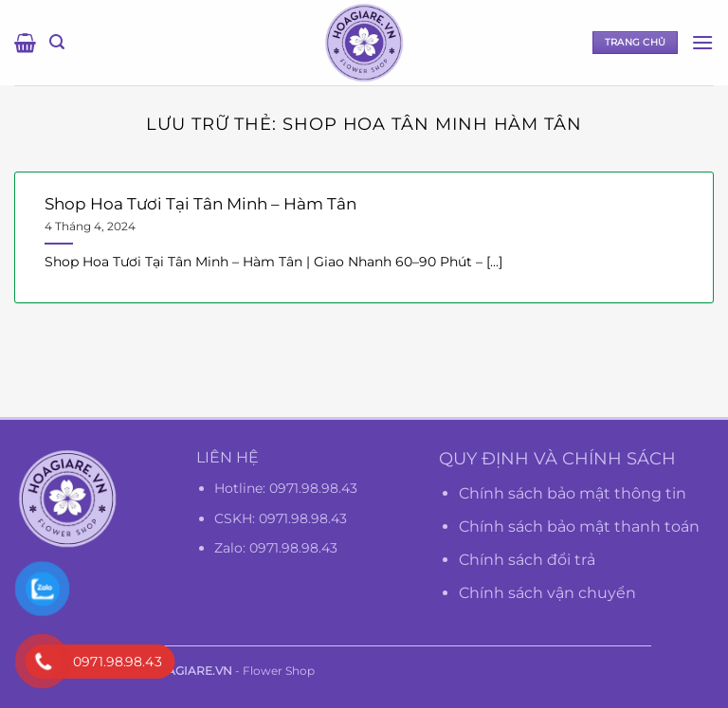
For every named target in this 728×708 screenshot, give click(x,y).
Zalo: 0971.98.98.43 (276, 548)
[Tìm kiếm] (57, 42)
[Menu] (702, 42)
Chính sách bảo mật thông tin (573, 493)
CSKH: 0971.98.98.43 (281, 518)
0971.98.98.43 (313, 488)
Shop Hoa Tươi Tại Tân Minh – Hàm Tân (200, 204)
